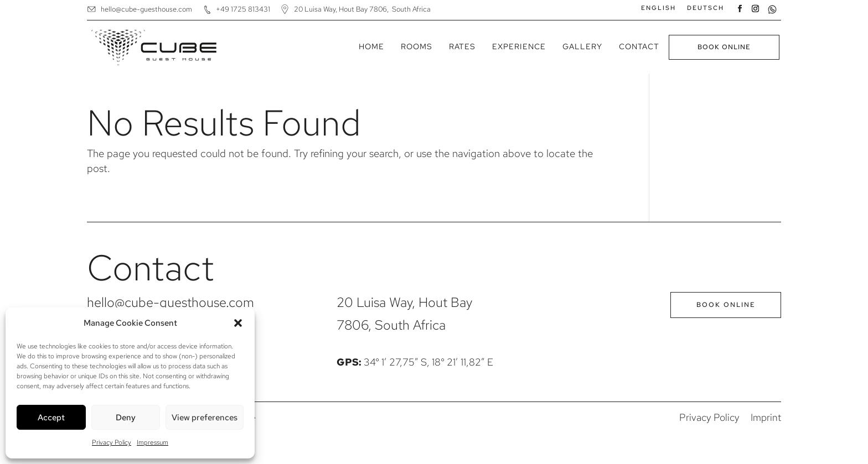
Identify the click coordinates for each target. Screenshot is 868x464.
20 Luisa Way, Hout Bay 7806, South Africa (362, 9)
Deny (126, 418)
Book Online (724, 47)
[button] (238, 323)
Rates (462, 46)
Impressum (153, 442)
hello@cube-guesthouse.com (146, 9)
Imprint (766, 417)
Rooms (417, 46)
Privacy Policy (112, 442)
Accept (51, 418)
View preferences (205, 418)
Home (371, 46)
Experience (519, 46)
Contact (639, 46)
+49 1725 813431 (243, 9)
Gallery (582, 46)
